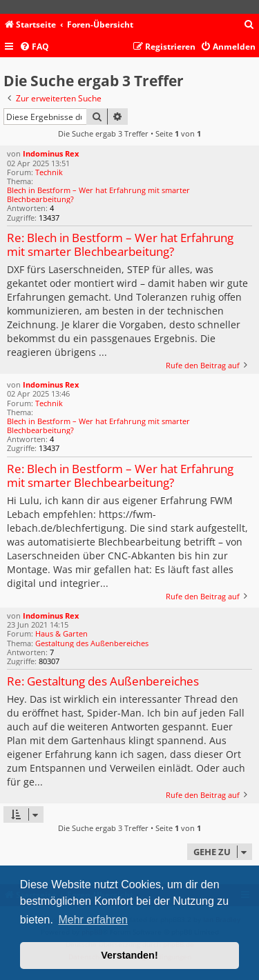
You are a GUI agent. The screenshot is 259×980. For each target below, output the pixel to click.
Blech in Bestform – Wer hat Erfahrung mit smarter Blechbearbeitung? (98, 194)
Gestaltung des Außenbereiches (92, 643)
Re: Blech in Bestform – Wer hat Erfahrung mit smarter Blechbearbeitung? (120, 245)
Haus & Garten (61, 633)
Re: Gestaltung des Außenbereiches (103, 682)
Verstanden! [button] (129, 955)
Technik (49, 172)
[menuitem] (249, 25)
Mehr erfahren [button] (93, 920)
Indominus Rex (51, 153)
